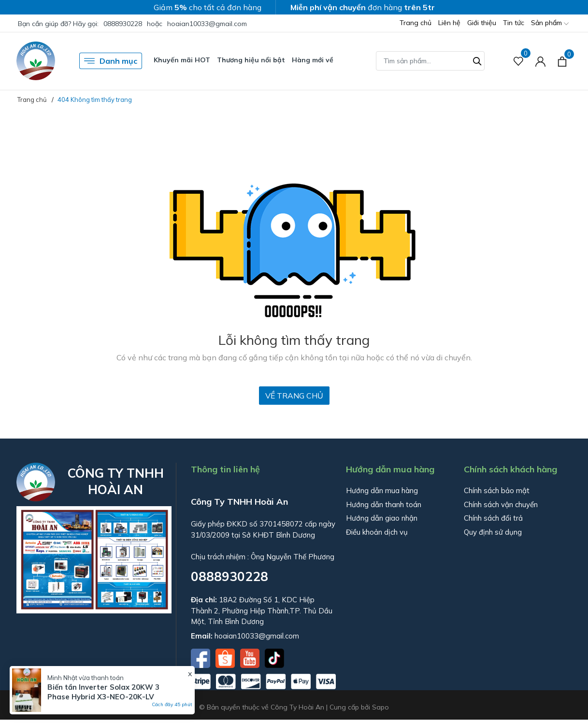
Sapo (380, 707)
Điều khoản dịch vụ (377, 532)
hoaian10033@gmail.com (207, 24)
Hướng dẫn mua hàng (382, 490)
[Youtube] (251, 657)
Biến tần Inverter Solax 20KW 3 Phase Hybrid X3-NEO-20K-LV (103, 692)
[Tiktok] (274, 657)
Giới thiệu (482, 23)
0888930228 (123, 24)
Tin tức (514, 23)
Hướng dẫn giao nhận (382, 518)
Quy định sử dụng (493, 532)
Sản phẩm (550, 23)
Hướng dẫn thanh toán (384, 504)
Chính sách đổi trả (493, 518)
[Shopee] (226, 657)
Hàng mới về (313, 60)
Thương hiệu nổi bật (251, 60)
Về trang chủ (294, 396)
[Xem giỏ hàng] (562, 61)
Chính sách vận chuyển (501, 504)
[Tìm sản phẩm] (430, 61)
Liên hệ (449, 23)
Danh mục (111, 61)
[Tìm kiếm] (477, 60)
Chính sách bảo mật (497, 490)
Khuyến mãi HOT (182, 60)
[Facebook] (201, 657)
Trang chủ (416, 23)
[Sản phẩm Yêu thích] (519, 61)
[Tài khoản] (540, 61)
